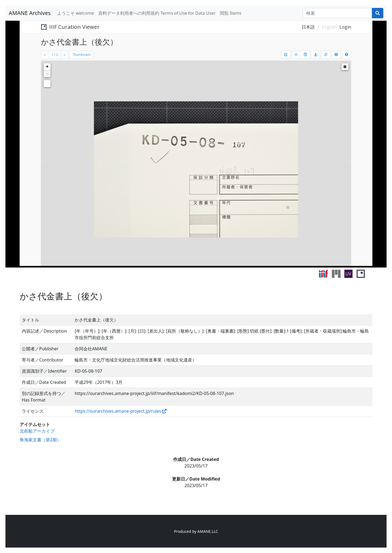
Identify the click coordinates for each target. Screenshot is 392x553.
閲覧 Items (231, 13)
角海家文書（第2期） (40, 440)
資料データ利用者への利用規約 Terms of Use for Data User (157, 13)
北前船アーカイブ (37, 431)
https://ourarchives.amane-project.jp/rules (118, 411)
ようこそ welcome (76, 13)
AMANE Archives (30, 13)
